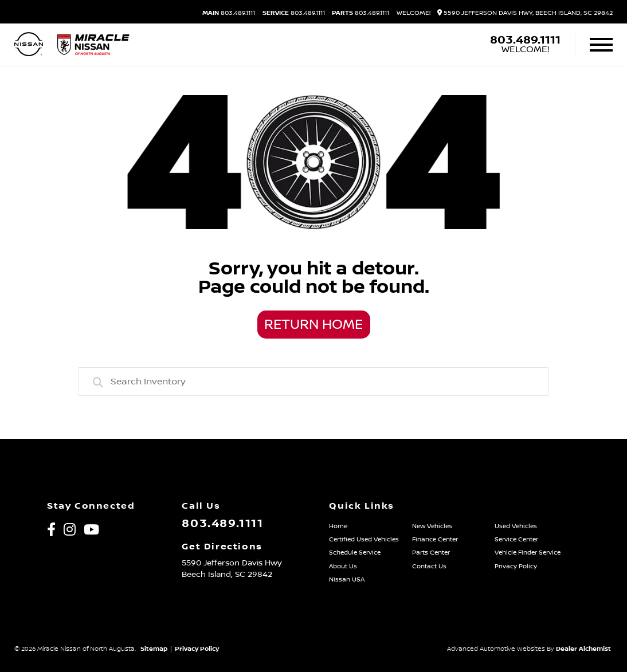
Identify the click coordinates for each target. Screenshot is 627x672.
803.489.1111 (229, 13)
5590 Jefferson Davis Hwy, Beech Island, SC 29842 (525, 13)
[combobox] (314, 382)
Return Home (313, 325)
